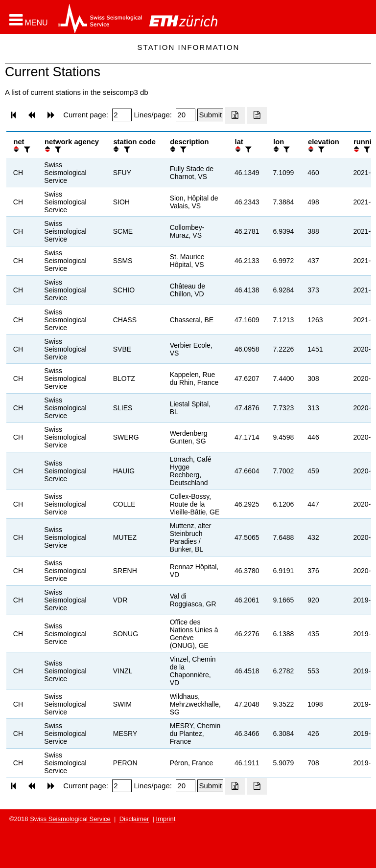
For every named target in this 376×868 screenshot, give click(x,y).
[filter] (26, 149)
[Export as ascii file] (257, 115)
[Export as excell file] (235, 115)
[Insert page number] (122, 115)
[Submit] (210, 115)
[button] (29, 20)
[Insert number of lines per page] (186, 115)
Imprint (166, 819)
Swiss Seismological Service (70, 819)
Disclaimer (134, 819)
